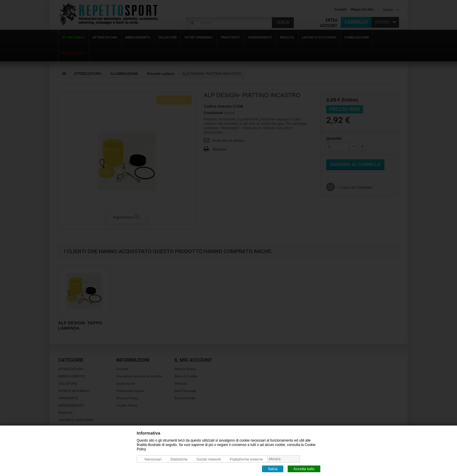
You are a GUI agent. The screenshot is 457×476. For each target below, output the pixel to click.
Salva (273, 469)
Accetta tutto (304, 469)
